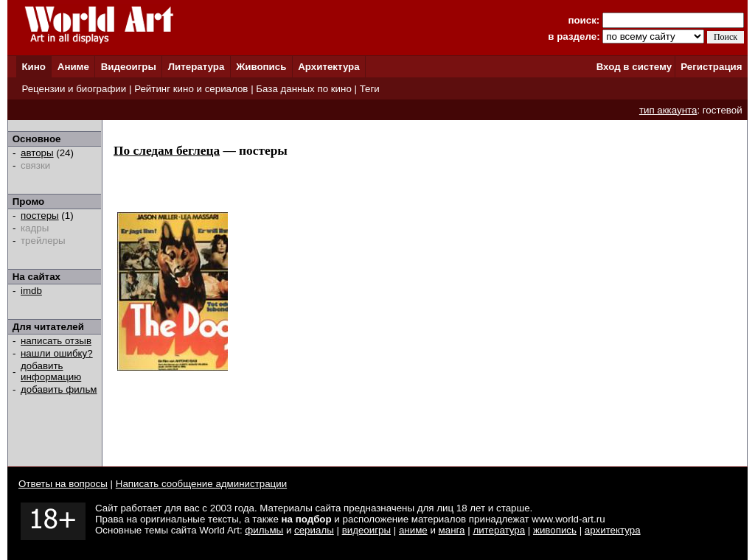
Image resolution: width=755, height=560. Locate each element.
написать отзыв (56, 341)
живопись (555, 530)
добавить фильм (59, 389)
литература (499, 530)
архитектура (613, 530)
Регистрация (711, 67)
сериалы (314, 530)
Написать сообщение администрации (201, 484)
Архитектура (328, 67)
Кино (34, 67)
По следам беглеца (167, 151)
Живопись (261, 67)
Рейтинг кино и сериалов (191, 89)
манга (452, 530)
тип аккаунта (668, 110)
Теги (370, 89)
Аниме (73, 67)
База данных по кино (303, 89)
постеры (40, 216)
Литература (196, 67)
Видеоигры (129, 67)
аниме (413, 530)
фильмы (264, 530)
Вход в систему (634, 67)
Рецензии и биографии (74, 89)
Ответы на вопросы (63, 484)
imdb (31, 291)
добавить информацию (51, 371)
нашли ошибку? (57, 353)
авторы (37, 153)
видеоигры (366, 530)
